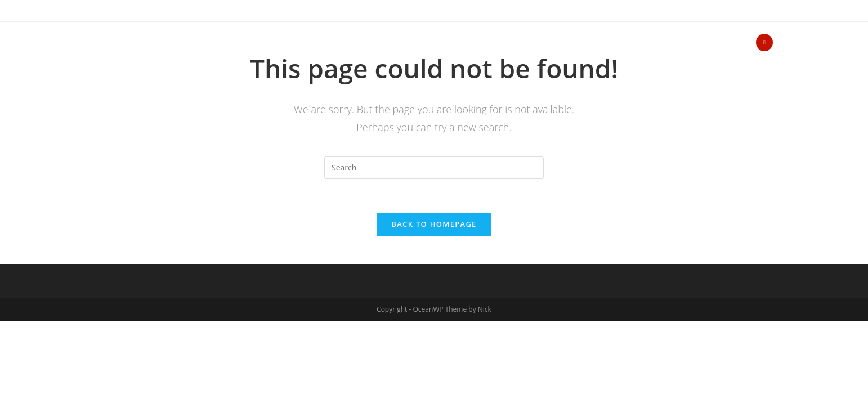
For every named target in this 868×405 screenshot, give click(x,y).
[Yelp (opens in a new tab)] (764, 42)
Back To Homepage (434, 224)
